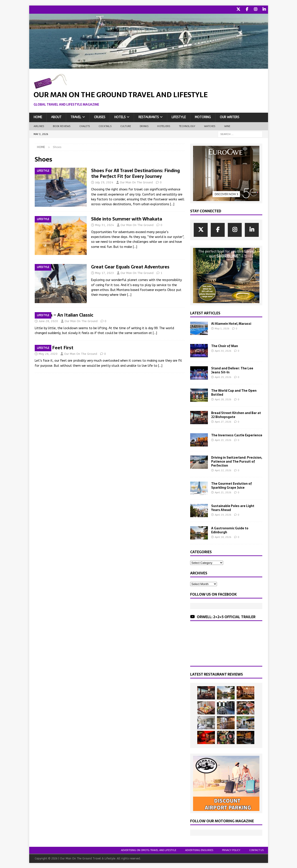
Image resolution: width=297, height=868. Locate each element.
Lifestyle (179, 117)
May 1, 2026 (222, 328)
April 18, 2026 (223, 537)
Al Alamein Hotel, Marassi (231, 323)
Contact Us (256, 850)
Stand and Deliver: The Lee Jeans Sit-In (232, 370)
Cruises (100, 117)
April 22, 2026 (223, 470)
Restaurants (149, 117)
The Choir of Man (225, 346)
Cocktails (105, 126)
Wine (227, 126)
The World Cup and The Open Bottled (234, 392)
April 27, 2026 (223, 422)
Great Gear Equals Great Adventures (130, 267)
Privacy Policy (231, 850)
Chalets (85, 126)
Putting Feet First (54, 347)
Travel (76, 117)
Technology (187, 126)
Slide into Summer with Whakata (127, 218)
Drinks (144, 126)
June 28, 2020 (48, 321)
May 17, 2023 (104, 273)
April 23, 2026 (223, 440)
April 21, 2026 (223, 492)
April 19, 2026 (223, 515)
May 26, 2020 (48, 353)
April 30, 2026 (223, 350)
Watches (210, 126)
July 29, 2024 (104, 182)
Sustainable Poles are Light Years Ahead (233, 507)
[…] (172, 204)
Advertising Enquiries (199, 850)
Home (38, 117)
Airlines (39, 126)
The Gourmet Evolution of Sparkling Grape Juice (232, 485)
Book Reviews (62, 126)
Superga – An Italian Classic (64, 315)
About (56, 117)
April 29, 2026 (223, 377)
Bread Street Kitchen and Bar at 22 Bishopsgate (236, 414)
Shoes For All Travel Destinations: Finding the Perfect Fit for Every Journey (135, 173)
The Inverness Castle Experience (237, 435)
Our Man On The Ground (136, 182)
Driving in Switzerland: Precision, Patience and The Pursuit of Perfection (237, 461)
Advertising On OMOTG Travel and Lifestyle (149, 850)
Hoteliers (164, 126)
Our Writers (230, 117)
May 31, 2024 (104, 225)
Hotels (120, 117)
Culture (126, 126)
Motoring (203, 117)
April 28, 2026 (223, 399)
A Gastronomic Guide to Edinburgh (230, 530)
